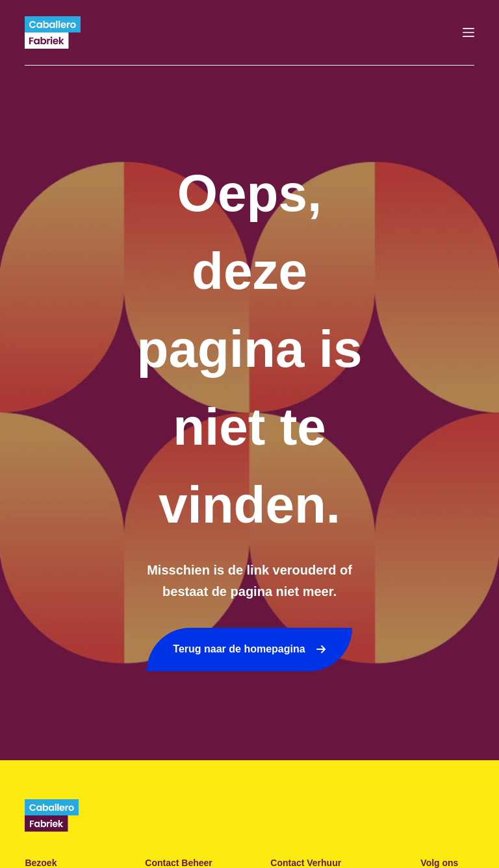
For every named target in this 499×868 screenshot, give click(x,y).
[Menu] (468, 32)
